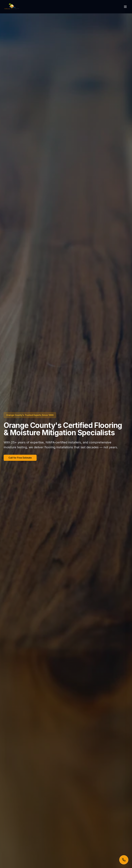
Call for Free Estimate (20, 458)
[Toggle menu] (125, 7)
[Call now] (124, 860)
